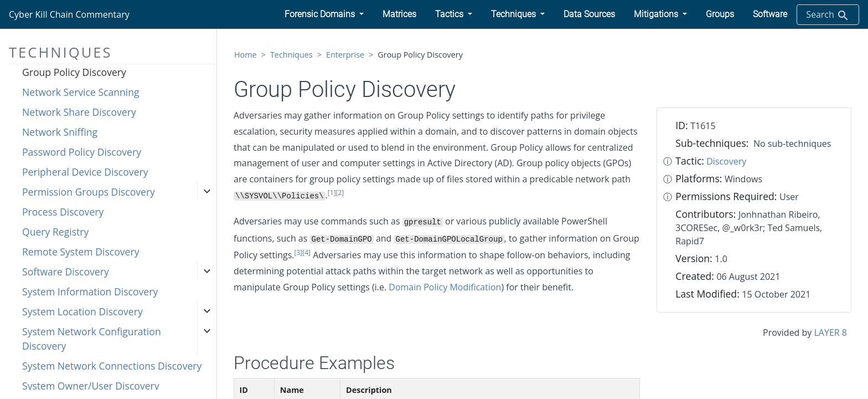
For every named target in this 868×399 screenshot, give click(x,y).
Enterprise (345, 55)
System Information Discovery (90, 291)
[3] (299, 252)
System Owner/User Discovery (91, 386)
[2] (340, 193)
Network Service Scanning (81, 92)
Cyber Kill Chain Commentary (69, 14)
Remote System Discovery (81, 252)
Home (246, 55)
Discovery (726, 161)
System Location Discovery (82, 311)
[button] (324, 14)
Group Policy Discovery (74, 72)
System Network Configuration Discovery (92, 339)
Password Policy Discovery (82, 152)
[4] (306, 252)
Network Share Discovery (79, 112)
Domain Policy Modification (445, 287)
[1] (332, 193)
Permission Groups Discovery (89, 192)
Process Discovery (63, 212)
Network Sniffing (60, 132)
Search (828, 15)
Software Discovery (66, 272)
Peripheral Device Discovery (85, 172)
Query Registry (55, 232)
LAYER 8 (831, 332)
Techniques (291, 55)
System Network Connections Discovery (112, 366)
